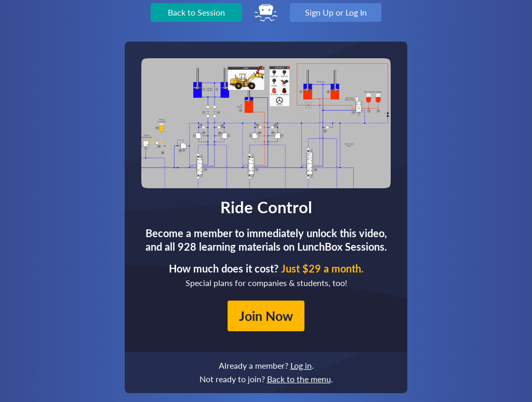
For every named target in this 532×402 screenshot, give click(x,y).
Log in (301, 365)
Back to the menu (299, 379)
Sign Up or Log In (336, 12)
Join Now (266, 316)
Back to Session (196, 12)
